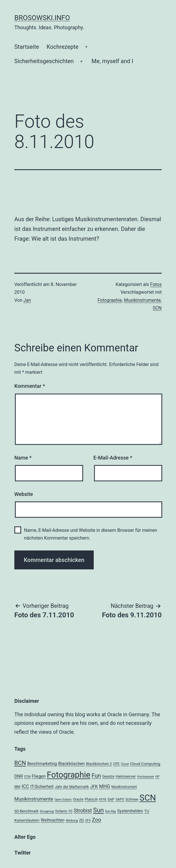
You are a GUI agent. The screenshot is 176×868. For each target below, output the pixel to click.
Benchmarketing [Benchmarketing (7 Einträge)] (42, 764)
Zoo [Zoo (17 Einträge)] (97, 820)
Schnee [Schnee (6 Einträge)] (132, 799)
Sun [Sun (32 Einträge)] (98, 810)
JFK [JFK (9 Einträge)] (94, 787)
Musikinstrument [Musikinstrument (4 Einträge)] (124, 787)
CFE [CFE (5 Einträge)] (116, 764)
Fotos (156, 284)
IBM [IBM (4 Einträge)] (17, 787)
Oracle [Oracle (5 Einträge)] (78, 799)
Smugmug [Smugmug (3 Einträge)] (47, 811)
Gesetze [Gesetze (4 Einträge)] (108, 776)
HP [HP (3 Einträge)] (157, 777)
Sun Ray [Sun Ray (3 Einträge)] (110, 811)
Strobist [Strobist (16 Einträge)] (83, 810)
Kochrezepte (62, 47)
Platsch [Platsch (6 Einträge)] (91, 799)
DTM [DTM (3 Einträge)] (27, 777)
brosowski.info (42, 18)
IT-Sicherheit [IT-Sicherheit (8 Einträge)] (42, 787)
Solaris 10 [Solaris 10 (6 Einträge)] (64, 811)
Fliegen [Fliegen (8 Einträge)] (39, 776)
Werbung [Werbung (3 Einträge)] (72, 821)
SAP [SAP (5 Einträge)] (111, 799)
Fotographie (110, 300)
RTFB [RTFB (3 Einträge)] (102, 800)
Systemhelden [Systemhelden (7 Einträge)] (130, 811)
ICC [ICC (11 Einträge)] (25, 786)
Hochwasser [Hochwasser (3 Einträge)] (145, 777)
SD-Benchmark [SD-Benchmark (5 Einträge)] (26, 811)
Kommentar (30, 386)
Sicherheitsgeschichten (44, 61)
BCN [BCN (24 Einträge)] (20, 763)
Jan (27, 300)
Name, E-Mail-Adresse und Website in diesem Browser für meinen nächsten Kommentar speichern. (91, 534)
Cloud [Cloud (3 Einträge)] (125, 764)
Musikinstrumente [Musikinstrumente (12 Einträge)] (34, 799)
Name (23, 458)
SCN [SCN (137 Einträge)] (148, 798)
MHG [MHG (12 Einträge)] (105, 786)
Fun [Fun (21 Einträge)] (96, 776)
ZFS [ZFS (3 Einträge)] (88, 821)
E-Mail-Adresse (113, 458)
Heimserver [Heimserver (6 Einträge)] (126, 776)
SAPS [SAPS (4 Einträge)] (120, 799)
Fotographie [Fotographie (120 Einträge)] (69, 775)
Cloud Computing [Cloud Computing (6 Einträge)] (145, 764)
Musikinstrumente (142, 300)
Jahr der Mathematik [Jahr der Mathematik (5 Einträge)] (72, 787)
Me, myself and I (112, 61)
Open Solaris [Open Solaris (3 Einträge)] (63, 800)
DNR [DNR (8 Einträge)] (19, 776)
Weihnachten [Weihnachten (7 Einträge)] (53, 820)
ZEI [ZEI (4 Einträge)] (82, 820)
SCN (157, 308)
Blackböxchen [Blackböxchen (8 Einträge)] (71, 764)
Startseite (27, 47)
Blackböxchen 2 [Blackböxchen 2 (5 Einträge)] (99, 764)
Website (24, 494)
